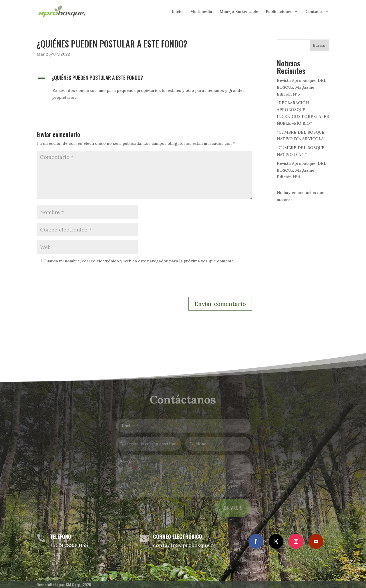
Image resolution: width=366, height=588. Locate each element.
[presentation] (80, 283)
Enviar (232, 506)
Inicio (177, 12)
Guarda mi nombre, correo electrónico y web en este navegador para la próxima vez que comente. (139, 261)
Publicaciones (279, 12)
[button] (144, 79)
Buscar (320, 45)
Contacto (315, 12)
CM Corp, (74, 584)
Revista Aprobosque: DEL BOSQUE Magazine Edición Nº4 (302, 170)
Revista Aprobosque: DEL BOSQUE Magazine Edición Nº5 (302, 87)
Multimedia (201, 12)
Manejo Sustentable (239, 12)
